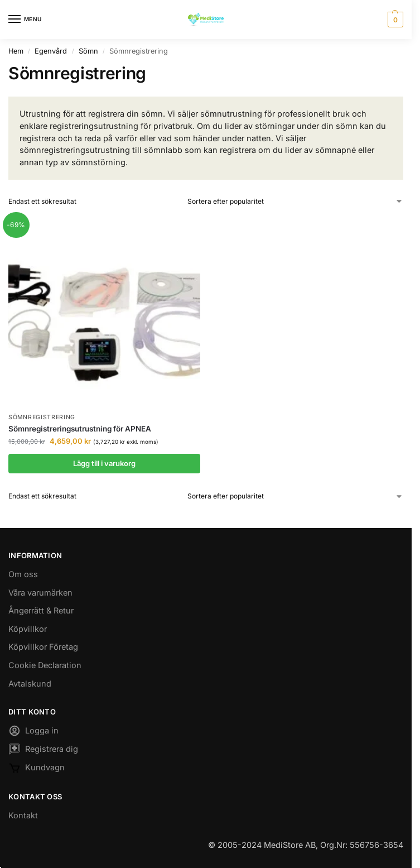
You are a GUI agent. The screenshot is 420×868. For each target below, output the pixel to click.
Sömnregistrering (42, 417)
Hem (16, 51)
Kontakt (23, 815)
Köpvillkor (28, 629)
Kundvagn (37, 770)
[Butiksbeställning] (295, 202)
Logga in (33, 732)
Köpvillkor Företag (43, 647)
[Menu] (25, 20)
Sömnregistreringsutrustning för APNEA (80, 429)
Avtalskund (30, 684)
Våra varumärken (40, 593)
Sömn (88, 51)
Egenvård (51, 51)
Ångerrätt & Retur (41, 610)
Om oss (23, 574)
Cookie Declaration (45, 665)
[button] (394, 20)
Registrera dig (43, 751)
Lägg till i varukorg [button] (104, 463)
